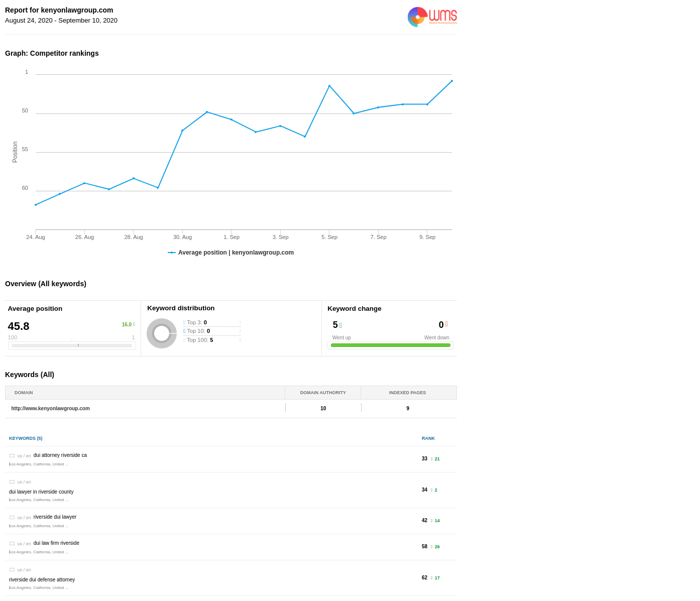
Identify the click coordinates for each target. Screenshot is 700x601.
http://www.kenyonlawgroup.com (51, 408)
